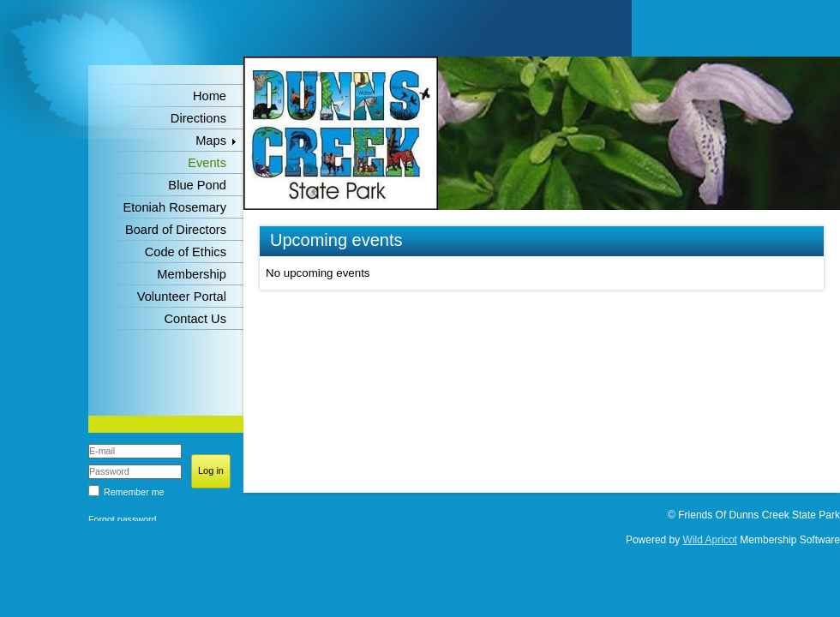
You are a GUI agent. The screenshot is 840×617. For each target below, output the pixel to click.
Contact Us (196, 319)
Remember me (134, 492)
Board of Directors (176, 230)
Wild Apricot (710, 540)
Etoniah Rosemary (174, 207)
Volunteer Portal (182, 297)
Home (210, 96)
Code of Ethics (186, 252)
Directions (198, 118)
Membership (192, 274)
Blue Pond (197, 185)
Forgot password (122, 519)
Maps (211, 141)
